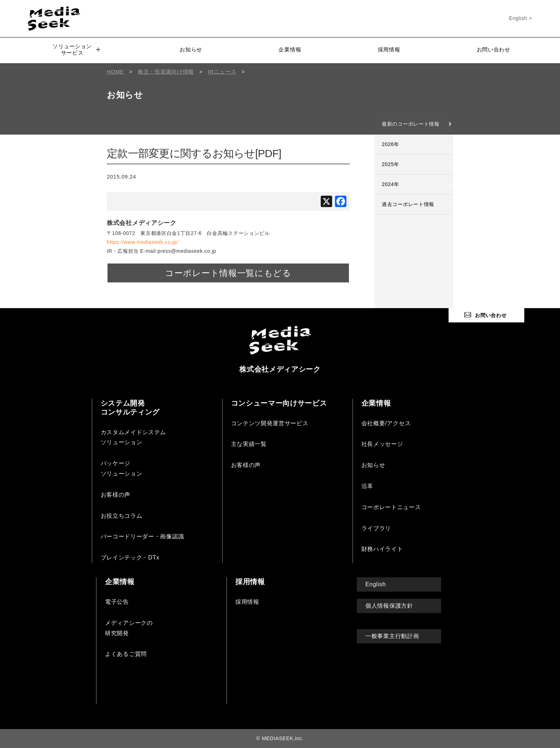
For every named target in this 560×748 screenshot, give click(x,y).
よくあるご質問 (126, 654)
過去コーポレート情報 (408, 204)
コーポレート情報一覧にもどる (228, 273)
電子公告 (117, 602)
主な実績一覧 (249, 444)
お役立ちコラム (122, 516)
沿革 (367, 486)
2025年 (391, 164)
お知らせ (191, 49)
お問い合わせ (494, 49)
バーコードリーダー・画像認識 (142, 536)
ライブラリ (376, 528)
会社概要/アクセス (386, 423)
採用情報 (389, 49)
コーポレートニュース (391, 507)
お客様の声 (116, 495)
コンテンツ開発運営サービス (270, 423)
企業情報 (290, 49)
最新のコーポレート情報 (411, 124)
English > (520, 18)
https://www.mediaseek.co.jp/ (142, 242)
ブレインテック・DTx (130, 558)
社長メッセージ (382, 444)
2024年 (391, 184)
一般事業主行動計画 (392, 636)
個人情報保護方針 (389, 606)
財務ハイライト (382, 549)
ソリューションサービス (76, 49)
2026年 (391, 144)
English (376, 584)
